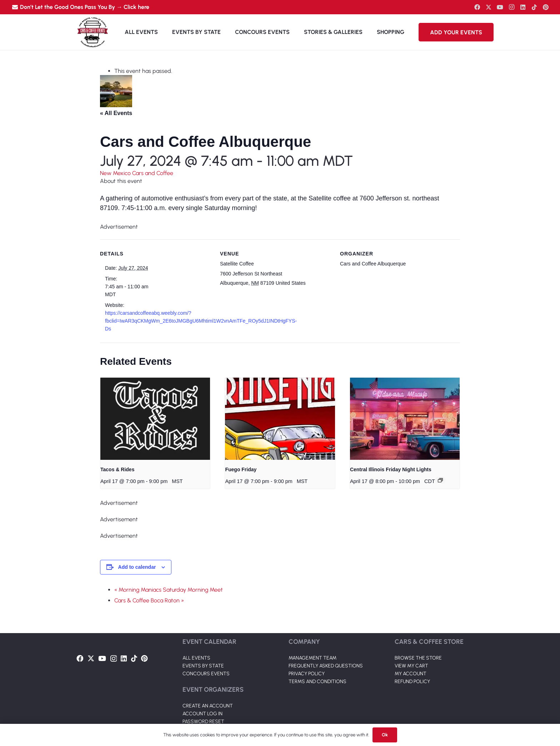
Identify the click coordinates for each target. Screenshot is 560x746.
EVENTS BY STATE (203, 666)
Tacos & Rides (117, 469)
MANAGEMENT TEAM (312, 658)
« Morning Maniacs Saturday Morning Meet (169, 590)
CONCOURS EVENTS (206, 674)
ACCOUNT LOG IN (202, 714)
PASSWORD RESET (203, 722)
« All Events (116, 113)
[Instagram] (511, 7)
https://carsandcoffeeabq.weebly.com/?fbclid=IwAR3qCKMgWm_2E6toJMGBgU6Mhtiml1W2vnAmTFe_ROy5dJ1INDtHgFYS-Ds (201, 321)
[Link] (92, 32)
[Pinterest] (546, 7)
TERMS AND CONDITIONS (317, 682)
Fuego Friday (241, 469)
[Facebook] (477, 7)
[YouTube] (500, 7)
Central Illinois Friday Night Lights (391, 469)
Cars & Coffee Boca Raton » (149, 600)
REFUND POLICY (412, 682)
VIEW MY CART (411, 666)
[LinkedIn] (523, 7)
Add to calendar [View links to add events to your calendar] (137, 567)
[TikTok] (534, 7)
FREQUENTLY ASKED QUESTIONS (326, 666)
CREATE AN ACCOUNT (208, 706)
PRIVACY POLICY (307, 674)
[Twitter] (489, 7)
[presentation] (155, 419)
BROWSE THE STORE (418, 658)
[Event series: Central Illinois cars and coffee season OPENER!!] (440, 480)
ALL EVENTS (196, 658)
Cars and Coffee (153, 173)
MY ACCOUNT (411, 674)
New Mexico (116, 173)
